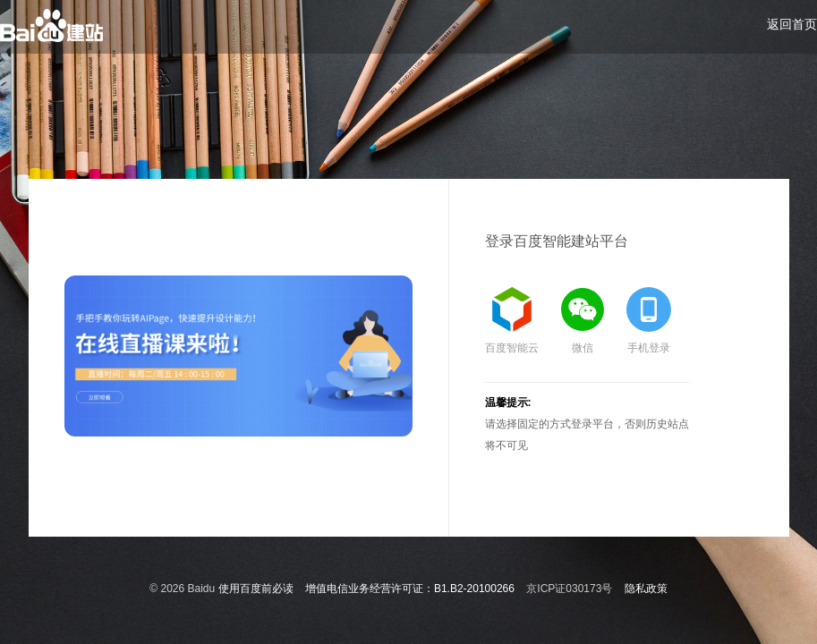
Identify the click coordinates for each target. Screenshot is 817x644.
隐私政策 (646, 589)
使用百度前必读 (256, 589)
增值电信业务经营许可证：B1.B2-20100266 (410, 589)
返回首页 (792, 24)
